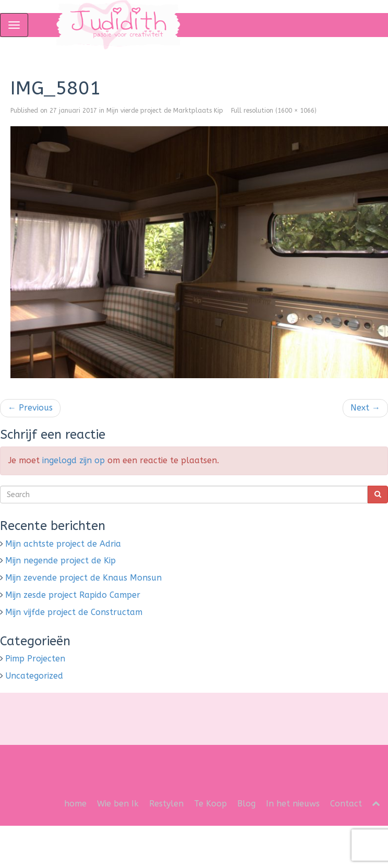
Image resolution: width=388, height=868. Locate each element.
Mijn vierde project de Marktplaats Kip (165, 111)
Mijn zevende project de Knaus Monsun (83, 578)
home (75, 804)
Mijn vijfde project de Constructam (74, 612)
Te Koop (210, 804)
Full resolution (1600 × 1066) (274, 111)
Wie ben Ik (118, 804)
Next (365, 408)
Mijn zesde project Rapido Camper (73, 595)
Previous (30, 408)
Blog (246, 804)
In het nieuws (293, 804)
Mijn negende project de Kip (60, 560)
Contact (346, 804)
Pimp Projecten (35, 659)
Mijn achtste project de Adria (63, 544)
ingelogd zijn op (74, 460)
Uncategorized (34, 676)
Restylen (166, 804)
